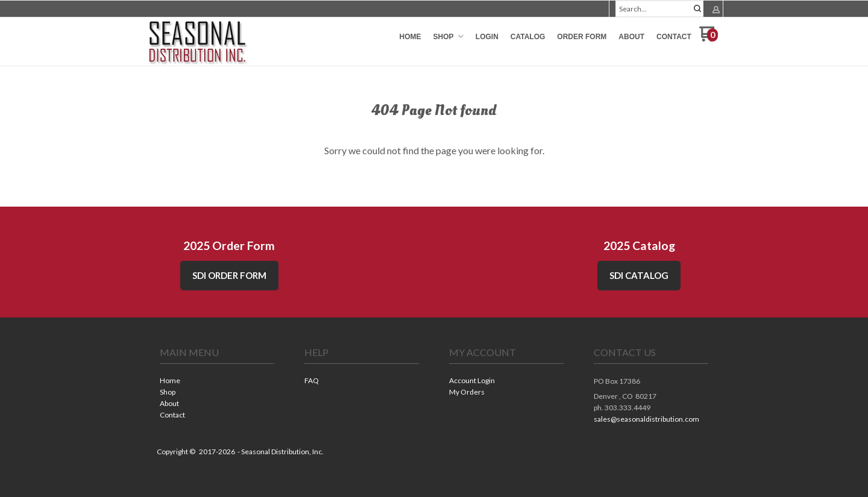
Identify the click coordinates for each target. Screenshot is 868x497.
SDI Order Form (229, 275)
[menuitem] (410, 37)
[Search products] (659, 9)
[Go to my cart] (709, 38)
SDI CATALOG (639, 275)
